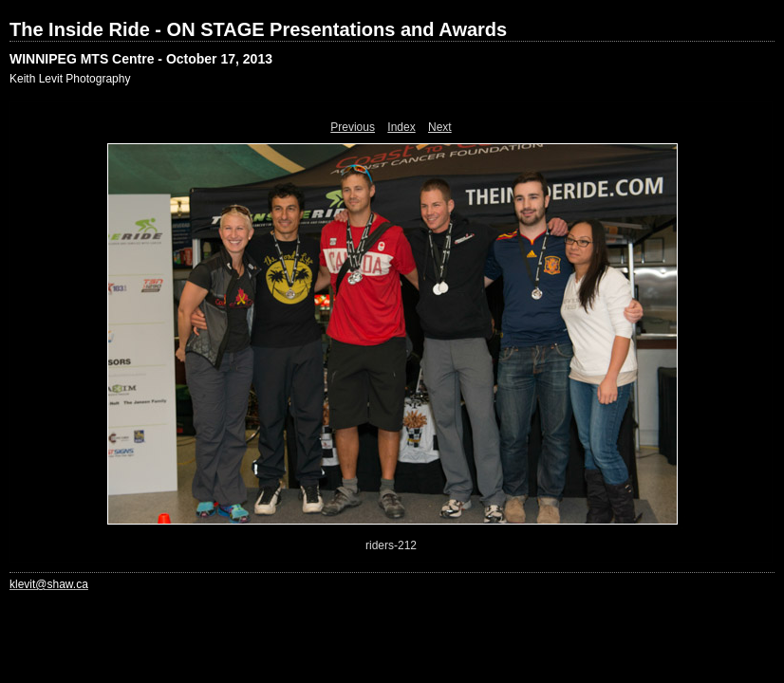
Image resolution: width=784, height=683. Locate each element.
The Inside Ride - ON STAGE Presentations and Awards (258, 29)
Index (401, 127)
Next (440, 127)
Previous (353, 127)
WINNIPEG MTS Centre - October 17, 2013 (141, 59)
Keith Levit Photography (70, 79)
